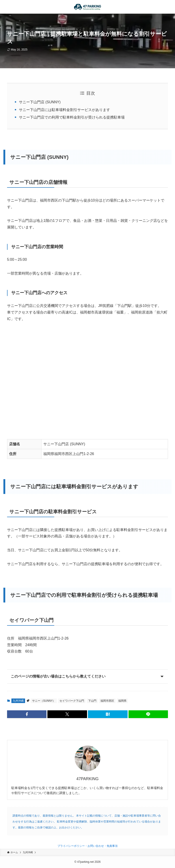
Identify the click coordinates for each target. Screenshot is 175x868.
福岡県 (122, 701)
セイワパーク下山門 (72, 701)
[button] (27, 714)
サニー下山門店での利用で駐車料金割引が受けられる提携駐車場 (72, 117)
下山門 (92, 701)
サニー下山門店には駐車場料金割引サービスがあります (64, 110)
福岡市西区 (107, 701)
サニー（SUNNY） (44, 701)
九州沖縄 (18, 701)
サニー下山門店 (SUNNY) (40, 102)
